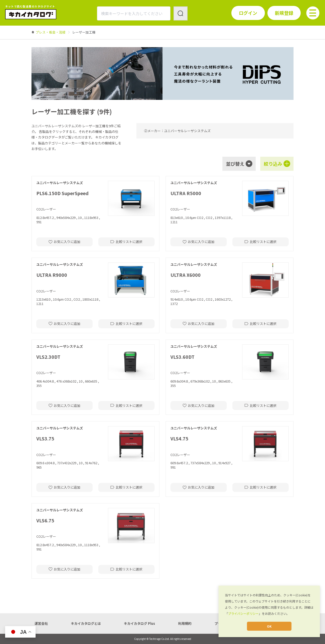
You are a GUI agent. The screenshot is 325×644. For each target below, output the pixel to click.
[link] (51, 32)
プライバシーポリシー (243, 613)
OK (269, 626)
